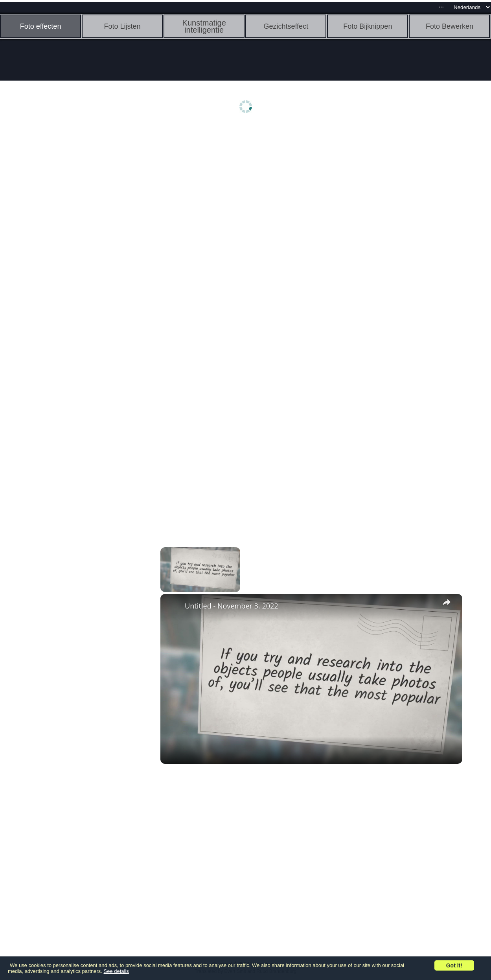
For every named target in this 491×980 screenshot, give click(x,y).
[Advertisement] (61, 250)
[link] (173, 607)
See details (116, 971)
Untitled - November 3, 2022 (232, 606)
